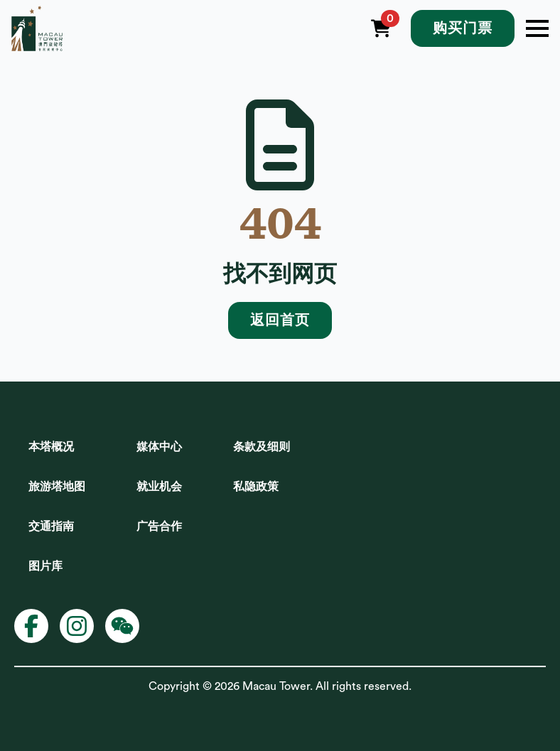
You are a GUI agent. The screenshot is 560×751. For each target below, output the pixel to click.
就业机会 (159, 487)
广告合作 (159, 526)
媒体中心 (159, 447)
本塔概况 (51, 447)
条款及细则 (262, 447)
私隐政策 (256, 487)
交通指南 (51, 526)
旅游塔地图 (57, 487)
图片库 (45, 566)
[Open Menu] (537, 28)
